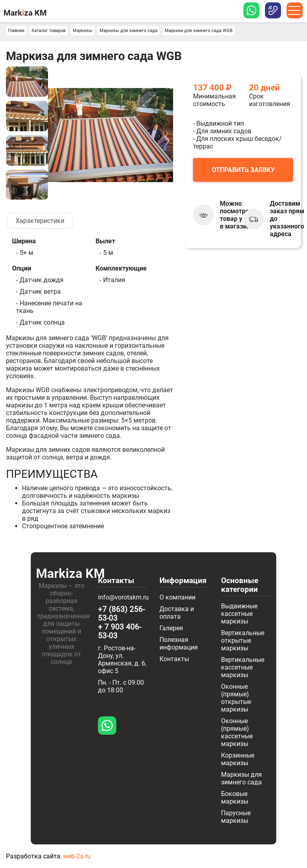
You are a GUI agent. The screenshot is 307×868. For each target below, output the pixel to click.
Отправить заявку (243, 170)
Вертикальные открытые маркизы (243, 640)
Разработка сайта (33, 856)
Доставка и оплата (177, 613)
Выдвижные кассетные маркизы (239, 614)
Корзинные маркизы (238, 759)
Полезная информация (179, 643)
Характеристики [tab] (40, 221)
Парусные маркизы (236, 817)
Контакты (174, 659)
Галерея (171, 628)
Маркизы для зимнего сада (241, 778)
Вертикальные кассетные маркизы (243, 667)
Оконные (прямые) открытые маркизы (236, 698)
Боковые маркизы (235, 798)
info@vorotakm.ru (123, 597)
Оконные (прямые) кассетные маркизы (237, 732)
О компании (177, 597)
